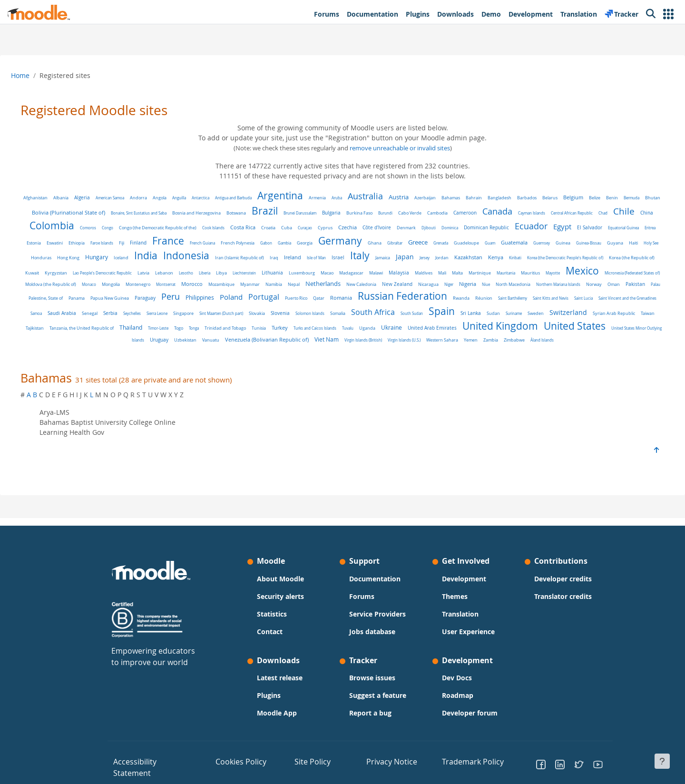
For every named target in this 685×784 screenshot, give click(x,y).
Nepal (622, 283)
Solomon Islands (147, 326)
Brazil (325, 211)
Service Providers (377, 622)
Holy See (243, 258)
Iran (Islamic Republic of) (465, 258)
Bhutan (79, 213)
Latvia (412, 269)
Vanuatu (622, 340)
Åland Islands (496, 352)
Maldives (112, 283)
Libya (490, 269)
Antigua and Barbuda (254, 198)
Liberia (473, 269)
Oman (363, 296)
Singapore (616, 310)
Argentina (301, 196)
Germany (519, 241)
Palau (405, 296)
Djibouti (542, 228)
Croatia (382, 228)
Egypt (106, 242)
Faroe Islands (280, 243)
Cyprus (438, 228)
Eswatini (233, 243)
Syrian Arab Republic (451, 326)
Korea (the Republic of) (265, 270)
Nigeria (217, 296)
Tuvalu (228, 340)
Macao (596, 269)
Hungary (322, 257)
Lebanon (433, 270)
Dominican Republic (600, 227)
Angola (181, 198)
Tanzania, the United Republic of (553, 326)
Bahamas (472, 198)
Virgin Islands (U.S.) (358, 352)
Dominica (563, 228)
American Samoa (131, 198)
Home (43, 75)
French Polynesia (416, 243)
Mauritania (194, 283)
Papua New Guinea (497, 296)
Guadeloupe (59, 258)
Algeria (103, 198)
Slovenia (117, 326)
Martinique (168, 283)
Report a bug (370, 721)
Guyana (207, 258)
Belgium (594, 197)
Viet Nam (281, 352)
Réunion (284, 311)
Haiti (226, 258)
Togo (59, 340)
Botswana (297, 213)
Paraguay (532, 296)
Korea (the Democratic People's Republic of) (199, 269)
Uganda (248, 340)
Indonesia (412, 255)
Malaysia (87, 283)
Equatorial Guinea (167, 243)
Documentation (375, 587)
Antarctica (221, 198)
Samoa (469, 310)
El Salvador (133, 243)
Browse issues (372, 686)
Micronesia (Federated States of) (320, 283)
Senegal (522, 310)
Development (464, 587)
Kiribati (149, 269)
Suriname (351, 326)
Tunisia (139, 340)
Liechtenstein (513, 269)
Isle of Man (542, 258)
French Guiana (381, 243)
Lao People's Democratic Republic (371, 269)
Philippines (587, 295)
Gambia (463, 243)
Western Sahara (396, 352)
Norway (344, 296)
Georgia (483, 243)
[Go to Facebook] (541, 772)
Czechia (461, 227)
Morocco (520, 283)
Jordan (76, 269)
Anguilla (200, 198)
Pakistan (385, 296)
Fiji (300, 243)
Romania (142, 310)
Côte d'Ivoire (490, 228)
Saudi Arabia (494, 310)
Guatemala (107, 257)
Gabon (445, 243)
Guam (82, 258)
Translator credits (563, 604)
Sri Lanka (308, 325)
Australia (386, 196)
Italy (585, 255)
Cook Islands (327, 228)
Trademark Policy (465, 769)
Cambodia (498, 213)
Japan (630, 257)
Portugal (64, 309)
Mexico (270, 281)
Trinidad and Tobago (106, 341)
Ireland (518, 257)
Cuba (400, 228)
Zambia (445, 353)
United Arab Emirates (313, 340)
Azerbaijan (446, 198)
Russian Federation (203, 308)
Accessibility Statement (144, 769)
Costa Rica (356, 227)
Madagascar (620, 270)
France (347, 241)
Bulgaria (392, 213)
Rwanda (262, 311)
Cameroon (525, 213)
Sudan (330, 326)
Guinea (155, 258)
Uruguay (571, 340)
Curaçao (418, 228)
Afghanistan (56, 198)
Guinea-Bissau (181, 258)
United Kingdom (381, 338)
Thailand (602, 325)
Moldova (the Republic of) (379, 283)
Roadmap (458, 704)
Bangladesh (520, 198)
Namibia (602, 283)
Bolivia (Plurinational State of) (129, 212)
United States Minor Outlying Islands (524, 340)
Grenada (619, 243)
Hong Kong (294, 258)
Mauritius (218, 283)
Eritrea (194, 243)
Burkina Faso (420, 213)
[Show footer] (662, 761)
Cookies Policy (234, 769)
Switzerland (405, 325)
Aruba (358, 198)
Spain (279, 323)
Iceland (347, 258)
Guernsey (134, 258)
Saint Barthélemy (313, 310)
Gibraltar (573, 243)
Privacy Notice (381, 769)
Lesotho (455, 269)
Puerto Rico (97, 311)
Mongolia (439, 283)
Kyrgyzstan (325, 269)
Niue (236, 296)
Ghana (553, 243)
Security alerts (280, 604)
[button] (668, 14)
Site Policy (308, 769)
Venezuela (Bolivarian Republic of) (221, 352)
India (371, 255)
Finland (317, 243)
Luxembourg (571, 270)
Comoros (201, 228)
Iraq (499, 258)
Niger (199, 296)
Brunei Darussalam (360, 213)
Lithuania (541, 269)
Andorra (159, 198)
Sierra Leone (589, 310)
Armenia (338, 198)
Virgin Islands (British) (318, 352)
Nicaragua (178, 296)
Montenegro (466, 283)
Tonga (74, 340)
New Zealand (147, 296)
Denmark (519, 228)
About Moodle (280, 587)
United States (455, 338)
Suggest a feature (378, 704)
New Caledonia (111, 296)
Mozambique (550, 283)
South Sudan (249, 326)
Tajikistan (506, 326)
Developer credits (563, 587)
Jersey (58, 269)
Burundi (446, 213)
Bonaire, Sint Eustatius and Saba (199, 213)
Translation (460, 622)
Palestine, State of (433, 296)
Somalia (175, 326)
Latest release (280, 686)
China (131, 228)
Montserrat (494, 283)
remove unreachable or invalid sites (400, 148)
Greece (596, 242)
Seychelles (564, 310)
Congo (221, 228)
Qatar (119, 310)
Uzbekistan (597, 340)
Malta (145, 283)
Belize (616, 198)
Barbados (548, 198)
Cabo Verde (470, 213)
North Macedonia (263, 296)
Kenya (129, 269)
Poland (618, 295)
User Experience (468, 640)
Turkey (160, 340)
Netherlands (73, 295)
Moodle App (277, 721)
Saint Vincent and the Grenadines (428, 310)
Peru (558, 294)
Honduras (267, 258)
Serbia (543, 310)
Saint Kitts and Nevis (351, 310)
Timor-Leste (630, 326)
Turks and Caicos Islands (196, 340)
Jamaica (608, 258)
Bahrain (495, 198)
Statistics (272, 622)
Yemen (425, 352)
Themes (455, 604)
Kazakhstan (102, 269)
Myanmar (578, 283)
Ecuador (75, 241)
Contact (270, 640)
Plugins (269, 704)
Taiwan (484, 326)
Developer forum (470, 721)
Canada (558, 211)
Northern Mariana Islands (308, 296)
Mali (130, 283)
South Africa (210, 325)
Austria (420, 197)
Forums (362, 604)
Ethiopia (255, 243)
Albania (82, 198)
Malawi (64, 283)
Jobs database (372, 640)
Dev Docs (457, 686)
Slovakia (94, 326)
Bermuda (58, 213)
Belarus (571, 198)
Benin (633, 198)
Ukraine (272, 340)
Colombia (165, 225)
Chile (108, 226)
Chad (87, 228)
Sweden (372, 326)
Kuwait (301, 270)
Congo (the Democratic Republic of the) (271, 228)
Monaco (417, 283)
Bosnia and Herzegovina (257, 213)
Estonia (212, 243)
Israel (563, 257)
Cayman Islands (592, 213)
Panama (464, 296)
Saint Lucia (384, 310)
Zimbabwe (469, 353)
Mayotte (241, 283)
